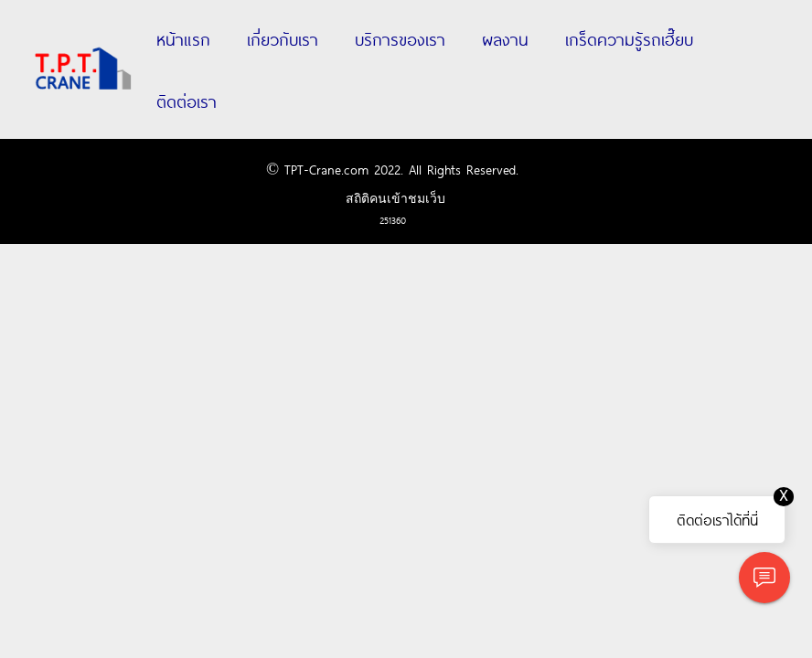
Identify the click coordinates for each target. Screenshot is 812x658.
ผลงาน (505, 38)
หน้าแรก (183, 38)
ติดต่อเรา (187, 101)
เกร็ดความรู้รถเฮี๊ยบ (629, 38)
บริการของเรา (400, 38)
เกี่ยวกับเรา (283, 38)
